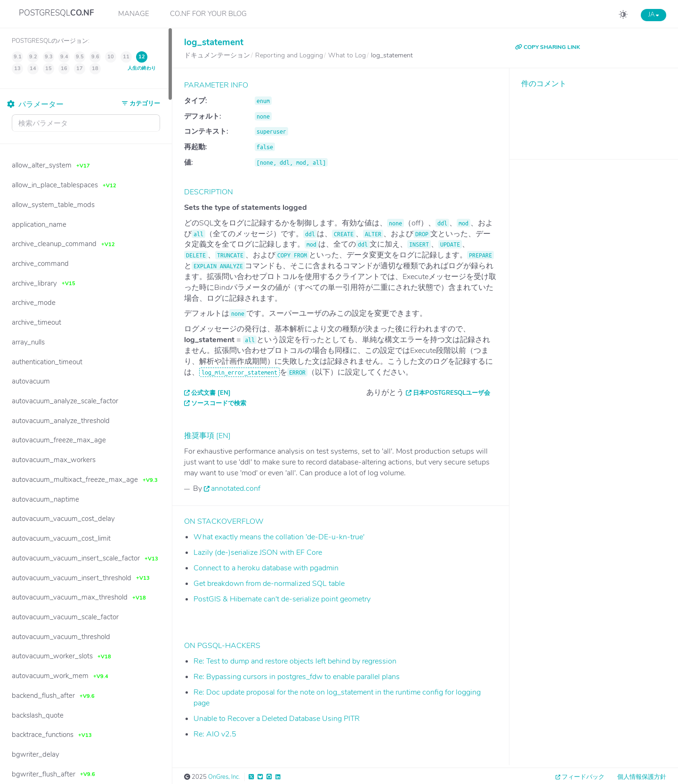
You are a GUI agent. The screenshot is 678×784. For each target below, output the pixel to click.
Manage (134, 14)
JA (654, 15)
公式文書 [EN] (211, 393)
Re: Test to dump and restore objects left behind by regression (295, 661)
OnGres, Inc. (224, 777)
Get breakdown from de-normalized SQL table (269, 584)
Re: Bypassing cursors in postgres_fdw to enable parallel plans (297, 677)
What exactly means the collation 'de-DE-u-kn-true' (279, 537)
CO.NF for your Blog (208, 14)
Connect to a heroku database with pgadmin (266, 568)
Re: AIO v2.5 (215, 734)
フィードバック (583, 777)
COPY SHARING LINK (548, 47)
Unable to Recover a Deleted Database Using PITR (277, 719)
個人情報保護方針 (642, 777)
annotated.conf (236, 488)
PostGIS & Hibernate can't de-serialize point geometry (282, 599)
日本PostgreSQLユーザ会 (452, 393)
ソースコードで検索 (219, 403)
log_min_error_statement (239, 372)
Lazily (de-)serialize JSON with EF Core (258, 552)
